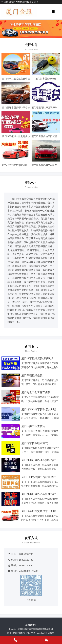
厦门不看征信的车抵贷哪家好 (47, 136)
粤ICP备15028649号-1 (17, 633)
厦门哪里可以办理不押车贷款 (39, 460)
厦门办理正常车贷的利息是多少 (18, 165)
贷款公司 (31, 182)
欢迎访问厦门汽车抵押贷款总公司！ (20, 2)
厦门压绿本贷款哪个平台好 (16, 108)
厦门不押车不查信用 (33, 426)
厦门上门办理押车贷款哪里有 (39, 477)
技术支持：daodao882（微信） (41, 633)
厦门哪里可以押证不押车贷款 (47, 108)
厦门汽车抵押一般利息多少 (16, 136)
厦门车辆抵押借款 (32, 375)
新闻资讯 (31, 346)
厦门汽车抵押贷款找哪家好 (37, 358)
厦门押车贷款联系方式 (35, 443)
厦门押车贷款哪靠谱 (46, 79)
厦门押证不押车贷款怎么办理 (39, 409)
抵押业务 (31, 45)
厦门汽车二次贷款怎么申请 (16, 79)
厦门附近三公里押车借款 (36, 392)
